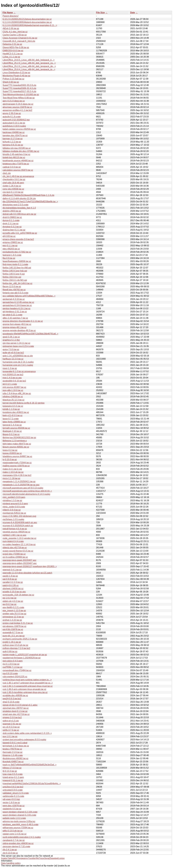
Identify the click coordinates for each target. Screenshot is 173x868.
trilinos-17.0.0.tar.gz (12, 768)
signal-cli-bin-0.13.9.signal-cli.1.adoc (20, 705)
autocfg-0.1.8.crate (12, 117)
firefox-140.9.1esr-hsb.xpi (15, 271)
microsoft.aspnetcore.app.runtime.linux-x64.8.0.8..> (27, 491)
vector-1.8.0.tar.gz (11, 803)
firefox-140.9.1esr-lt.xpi (14, 274)
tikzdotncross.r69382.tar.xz (15, 758)
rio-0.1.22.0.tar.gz (11, 664)
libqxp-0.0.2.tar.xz (11, 434)
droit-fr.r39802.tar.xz (12, 217)
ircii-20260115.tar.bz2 (13, 375)
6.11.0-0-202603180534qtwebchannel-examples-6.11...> (30, 25)
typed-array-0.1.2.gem (13, 777)
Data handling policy (11, 863)
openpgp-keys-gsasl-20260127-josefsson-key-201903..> (30, 566)
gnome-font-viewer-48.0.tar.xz (17, 324)
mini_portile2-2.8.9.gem (14, 497)
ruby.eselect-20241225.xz (15, 677)
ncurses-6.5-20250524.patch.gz (18, 526)
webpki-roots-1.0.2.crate (14, 818)
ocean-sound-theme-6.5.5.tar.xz (18, 551)
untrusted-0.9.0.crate (13, 790)
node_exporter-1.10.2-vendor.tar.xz (19, 538)
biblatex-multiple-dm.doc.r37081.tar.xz (21, 151)
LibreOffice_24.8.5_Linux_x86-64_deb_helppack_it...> (29, 60)
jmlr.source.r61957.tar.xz (14, 387)
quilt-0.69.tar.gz (10, 652)
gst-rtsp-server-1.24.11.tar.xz (16, 343)
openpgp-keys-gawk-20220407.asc (19, 560)
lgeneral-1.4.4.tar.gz (12, 425)
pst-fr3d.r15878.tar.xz (13, 629)
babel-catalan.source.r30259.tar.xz (19, 129)
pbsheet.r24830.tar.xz (13, 589)
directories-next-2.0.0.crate (15, 205)
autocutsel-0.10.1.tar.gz (14, 123)
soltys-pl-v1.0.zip (11, 721)
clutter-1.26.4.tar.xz (12, 186)
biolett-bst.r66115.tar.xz (14, 157)
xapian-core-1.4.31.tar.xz (14, 834)
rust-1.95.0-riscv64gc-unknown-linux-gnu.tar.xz (25, 692)
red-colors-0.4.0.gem (13, 661)
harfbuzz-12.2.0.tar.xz (13, 359)
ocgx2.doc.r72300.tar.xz (14, 554)
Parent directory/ (10, 16)
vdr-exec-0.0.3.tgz (11, 799)
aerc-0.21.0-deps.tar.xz (14, 101)
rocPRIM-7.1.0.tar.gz (13, 667)
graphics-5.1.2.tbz (11, 340)
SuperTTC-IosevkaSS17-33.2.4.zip (19, 91)
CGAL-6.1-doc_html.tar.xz (15, 32)
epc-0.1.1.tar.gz (10, 246)
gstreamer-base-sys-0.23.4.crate (18, 346)
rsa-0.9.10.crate (10, 673)
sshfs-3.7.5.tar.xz (11, 730)
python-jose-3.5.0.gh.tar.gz (15, 645)
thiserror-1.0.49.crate (13, 755)
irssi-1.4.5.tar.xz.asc (12, 378)
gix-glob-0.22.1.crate (12, 315)
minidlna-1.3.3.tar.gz (12, 500)
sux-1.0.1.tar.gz (10, 736)
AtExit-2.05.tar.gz (11, 28)
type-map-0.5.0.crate (13, 774)
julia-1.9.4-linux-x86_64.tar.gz (17, 393)
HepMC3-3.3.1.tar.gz (13, 54)
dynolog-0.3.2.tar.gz (12, 227)
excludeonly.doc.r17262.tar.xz (17, 252)
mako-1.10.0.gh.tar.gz (13, 472)
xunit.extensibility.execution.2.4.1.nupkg (22, 837)
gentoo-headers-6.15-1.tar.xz (16, 308)
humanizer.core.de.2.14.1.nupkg (18, 362)
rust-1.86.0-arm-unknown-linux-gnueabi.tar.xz (24, 689)
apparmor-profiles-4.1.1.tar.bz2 (17, 110)
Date (133, 13)
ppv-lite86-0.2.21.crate (13, 607)
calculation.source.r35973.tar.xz (18, 170)
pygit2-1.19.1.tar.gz (12, 642)
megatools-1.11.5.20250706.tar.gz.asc (21, 485)
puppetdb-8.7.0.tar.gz (13, 633)
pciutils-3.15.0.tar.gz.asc (14, 592)
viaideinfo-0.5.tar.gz (12, 809)
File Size (100, 13)
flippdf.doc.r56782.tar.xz (14, 290)
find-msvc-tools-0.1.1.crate (15, 264)
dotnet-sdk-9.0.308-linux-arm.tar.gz (19, 214)
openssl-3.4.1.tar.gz (12, 570)
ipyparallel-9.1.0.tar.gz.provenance (19, 371)
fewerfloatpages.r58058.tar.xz (17, 261)
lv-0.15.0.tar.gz (10, 460)
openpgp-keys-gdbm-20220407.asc (20, 563)
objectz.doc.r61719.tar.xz (15, 548)
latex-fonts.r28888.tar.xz (14, 422)
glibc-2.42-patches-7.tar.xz (15, 318)
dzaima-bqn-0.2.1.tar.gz (14, 230)
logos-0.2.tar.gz (10, 450)
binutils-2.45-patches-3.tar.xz (16, 154)
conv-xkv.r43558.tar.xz (13, 189)
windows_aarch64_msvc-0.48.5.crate (20, 825)
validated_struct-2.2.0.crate (16, 793)
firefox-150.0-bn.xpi (12, 277)
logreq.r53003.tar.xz (12, 453)
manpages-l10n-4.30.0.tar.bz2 (17, 475)
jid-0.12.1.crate (10, 384)
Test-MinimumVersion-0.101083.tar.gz (21, 95)
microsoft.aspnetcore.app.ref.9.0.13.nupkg (23, 488)
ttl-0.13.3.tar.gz (10, 771)
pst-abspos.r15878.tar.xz (14, 626)
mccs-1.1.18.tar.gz (11, 478)
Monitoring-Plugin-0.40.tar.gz (16, 76)
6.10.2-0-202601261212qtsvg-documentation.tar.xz (27, 19)
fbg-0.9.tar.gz (9, 258)
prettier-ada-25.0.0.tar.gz (14, 614)
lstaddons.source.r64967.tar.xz (17, 456)
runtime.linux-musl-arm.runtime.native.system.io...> (27, 680)
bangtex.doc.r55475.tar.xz (15, 135)
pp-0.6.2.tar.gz (9, 604)
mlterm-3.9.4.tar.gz (12, 510)
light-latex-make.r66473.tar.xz (17, 444)
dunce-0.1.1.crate (11, 220)
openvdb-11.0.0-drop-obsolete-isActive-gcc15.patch (27, 573)
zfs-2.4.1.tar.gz (10, 850)
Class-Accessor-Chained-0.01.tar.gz (20, 38)
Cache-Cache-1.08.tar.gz (15, 35)
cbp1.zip (7, 173)
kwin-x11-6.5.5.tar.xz (13, 415)
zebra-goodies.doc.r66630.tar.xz (18, 843)
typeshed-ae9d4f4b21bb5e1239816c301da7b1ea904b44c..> (32, 784)
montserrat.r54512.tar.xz (14, 513)
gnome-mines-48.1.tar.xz (14, 327)
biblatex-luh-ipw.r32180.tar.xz (17, 148)
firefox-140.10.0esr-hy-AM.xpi (17, 268)
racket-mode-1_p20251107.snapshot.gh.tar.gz (25, 655)
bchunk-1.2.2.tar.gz (12, 142)
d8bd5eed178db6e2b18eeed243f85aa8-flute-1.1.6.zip (28, 195)
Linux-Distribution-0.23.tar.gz (16, 73)
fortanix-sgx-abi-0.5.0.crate (15, 293)
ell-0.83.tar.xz (9, 236)
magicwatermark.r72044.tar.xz (17, 463)
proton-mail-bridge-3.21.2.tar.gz (18, 623)
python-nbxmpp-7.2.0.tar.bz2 (16, 648)
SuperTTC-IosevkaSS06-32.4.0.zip (19, 88)
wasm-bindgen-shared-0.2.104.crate (20, 812)
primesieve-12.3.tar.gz (13, 617)
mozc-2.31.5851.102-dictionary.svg (19, 516)
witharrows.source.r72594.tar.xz (18, 828)
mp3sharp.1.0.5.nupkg (13, 519)
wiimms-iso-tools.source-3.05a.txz (19, 821)
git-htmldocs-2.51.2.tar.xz (15, 312)
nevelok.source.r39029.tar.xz (16, 532)
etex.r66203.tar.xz (11, 249)
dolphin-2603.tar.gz (12, 211)
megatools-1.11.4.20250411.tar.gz (19, 481)
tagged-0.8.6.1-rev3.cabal (15, 743)
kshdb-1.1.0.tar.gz (11, 409)
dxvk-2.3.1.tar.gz (10, 224)
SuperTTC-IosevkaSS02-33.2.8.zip (19, 85)
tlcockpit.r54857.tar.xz (13, 762)
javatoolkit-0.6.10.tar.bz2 (14, 381)
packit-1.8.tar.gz (10, 576)
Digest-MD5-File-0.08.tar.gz (16, 47)
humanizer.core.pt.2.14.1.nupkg (18, 365)
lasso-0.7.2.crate (11, 419)
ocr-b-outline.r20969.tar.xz (15, 557)
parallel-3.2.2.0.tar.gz (13, 582)
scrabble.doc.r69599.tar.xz (15, 695)
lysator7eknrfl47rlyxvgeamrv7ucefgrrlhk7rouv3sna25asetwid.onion (33, 858)
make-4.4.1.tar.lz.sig (12, 469)
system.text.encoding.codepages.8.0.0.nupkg (24, 740)
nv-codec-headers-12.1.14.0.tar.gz (19, 544)
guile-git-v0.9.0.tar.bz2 (13, 353)
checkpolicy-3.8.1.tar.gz (14, 179)
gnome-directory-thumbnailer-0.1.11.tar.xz (23, 321)
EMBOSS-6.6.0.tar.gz (13, 51)
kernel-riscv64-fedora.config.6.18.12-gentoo (24, 403)
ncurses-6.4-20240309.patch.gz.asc (20, 522)
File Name (8, 13)
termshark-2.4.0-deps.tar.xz (16, 746)
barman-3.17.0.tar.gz (13, 139)
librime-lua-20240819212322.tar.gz (19, 438)
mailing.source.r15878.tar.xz (16, 466)
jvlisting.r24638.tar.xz (13, 397)
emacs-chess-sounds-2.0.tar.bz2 (18, 239)
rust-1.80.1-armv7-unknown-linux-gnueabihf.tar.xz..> (28, 683)
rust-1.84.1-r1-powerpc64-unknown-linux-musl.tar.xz (28, 686)
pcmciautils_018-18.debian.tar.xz (18, 595)
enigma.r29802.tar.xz (13, 242)
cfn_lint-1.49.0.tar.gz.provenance (18, 176)
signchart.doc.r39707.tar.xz (16, 708)
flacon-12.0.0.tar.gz (12, 287)
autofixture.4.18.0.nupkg (14, 126)
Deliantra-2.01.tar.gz (12, 44)
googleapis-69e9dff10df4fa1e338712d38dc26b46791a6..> (30, 334)
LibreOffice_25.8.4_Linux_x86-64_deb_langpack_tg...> (29, 69)
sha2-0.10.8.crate (11, 702)
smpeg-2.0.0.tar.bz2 (12, 717)
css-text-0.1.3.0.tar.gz (13, 192)
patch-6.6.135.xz (11, 585)
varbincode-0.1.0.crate (13, 796)
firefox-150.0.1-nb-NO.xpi (15, 280)
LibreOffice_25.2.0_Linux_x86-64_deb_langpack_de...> (29, 66)
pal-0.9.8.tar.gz (10, 579)
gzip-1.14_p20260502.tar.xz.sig (18, 356)
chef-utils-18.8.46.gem (13, 183)
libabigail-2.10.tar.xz (12, 431)
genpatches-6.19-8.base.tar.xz (17, 305)
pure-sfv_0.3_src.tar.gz (14, 636)
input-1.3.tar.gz (10, 368)
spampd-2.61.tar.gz (12, 724)
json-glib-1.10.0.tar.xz (13, 390)
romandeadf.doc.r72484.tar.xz (17, 670)
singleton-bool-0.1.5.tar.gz (15, 711)
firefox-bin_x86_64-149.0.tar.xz (17, 283)
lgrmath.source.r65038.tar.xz (16, 428)
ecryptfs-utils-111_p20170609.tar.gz (20, 233)
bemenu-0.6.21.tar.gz (13, 145)
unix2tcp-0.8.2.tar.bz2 (13, 787)
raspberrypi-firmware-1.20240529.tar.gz (22, 658)
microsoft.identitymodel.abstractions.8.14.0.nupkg (26, 494)
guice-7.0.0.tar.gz (11, 349)
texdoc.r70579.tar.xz (12, 749)
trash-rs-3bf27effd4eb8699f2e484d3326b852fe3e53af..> (30, 765)
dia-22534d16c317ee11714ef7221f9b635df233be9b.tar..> (30, 202)
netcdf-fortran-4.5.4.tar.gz (15, 529)
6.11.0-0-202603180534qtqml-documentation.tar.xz (27, 22)
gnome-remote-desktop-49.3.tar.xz (19, 330)
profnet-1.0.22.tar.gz (12, 620)
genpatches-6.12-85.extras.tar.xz (18, 302)
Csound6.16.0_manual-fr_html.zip (19, 41)
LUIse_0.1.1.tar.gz (11, 57)
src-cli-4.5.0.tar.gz (11, 727)
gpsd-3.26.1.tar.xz (11, 337)
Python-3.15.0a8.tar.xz (13, 79)
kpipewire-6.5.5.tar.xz (13, 406)
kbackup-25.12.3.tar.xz (13, 400)
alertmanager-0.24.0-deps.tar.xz (18, 104)
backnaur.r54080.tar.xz (14, 132)
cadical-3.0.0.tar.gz (12, 167)
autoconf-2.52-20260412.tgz (16, 120)
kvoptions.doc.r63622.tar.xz (16, 412)
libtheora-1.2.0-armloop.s (15, 441)
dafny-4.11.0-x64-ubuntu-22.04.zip (19, 198)
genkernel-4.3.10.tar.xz (14, 299)
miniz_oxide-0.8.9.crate (14, 507)
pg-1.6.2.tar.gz (9, 598)
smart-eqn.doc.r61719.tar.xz (16, 714)
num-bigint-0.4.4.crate (13, 541)
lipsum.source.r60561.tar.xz (16, 447)
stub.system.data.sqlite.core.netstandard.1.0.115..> (27, 733)
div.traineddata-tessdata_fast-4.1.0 (19, 208)
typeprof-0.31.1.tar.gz (13, 780)
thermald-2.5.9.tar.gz (13, 752)
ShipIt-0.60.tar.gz (11, 82)
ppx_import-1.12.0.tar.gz (14, 611)
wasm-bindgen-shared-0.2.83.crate (19, 815)
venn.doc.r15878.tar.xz (14, 806)
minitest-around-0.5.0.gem (15, 504)
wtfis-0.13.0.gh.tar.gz (13, 831)
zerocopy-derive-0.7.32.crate (16, 846)
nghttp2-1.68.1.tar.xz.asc (14, 535)
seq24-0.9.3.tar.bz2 (12, 699)
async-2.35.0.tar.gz (12, 113)
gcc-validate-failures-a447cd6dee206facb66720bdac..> (29, 296)
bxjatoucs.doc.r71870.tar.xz (16, 164)
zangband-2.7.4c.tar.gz (14, 840)
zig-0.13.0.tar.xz (10, 853)
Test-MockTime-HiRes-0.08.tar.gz (19, 98)
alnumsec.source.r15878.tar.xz (17, 107)
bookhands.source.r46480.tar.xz (18, 161)
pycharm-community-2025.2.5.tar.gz (20, 639)
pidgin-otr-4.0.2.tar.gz (13, 601)
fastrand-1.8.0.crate (12, 255)
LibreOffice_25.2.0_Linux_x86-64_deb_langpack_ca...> (29, 63)
